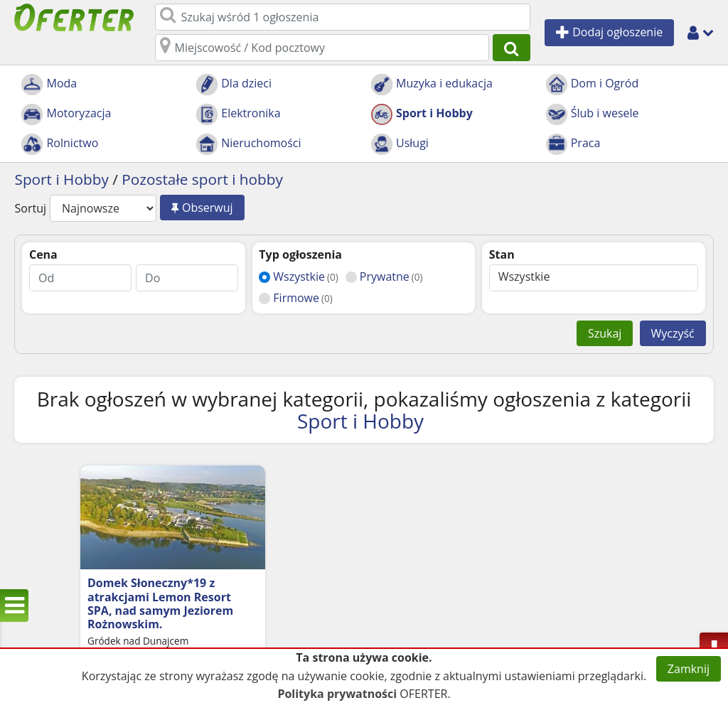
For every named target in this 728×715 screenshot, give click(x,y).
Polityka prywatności (337, 694)
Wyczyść (673, 333)
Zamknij (689, 669)
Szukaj (605, 333)
